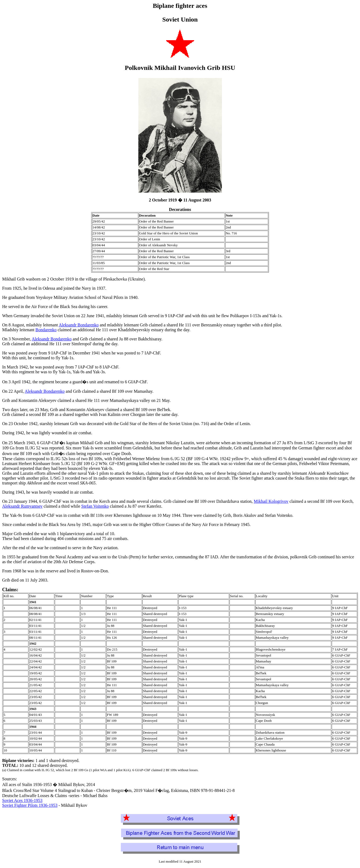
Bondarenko (46, 330)
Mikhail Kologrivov (271, 501)
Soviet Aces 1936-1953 (22, 800)
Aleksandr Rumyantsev (22, 506)
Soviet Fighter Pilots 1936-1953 (30, 805)
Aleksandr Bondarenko (79, 325)
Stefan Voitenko (95, 506)
